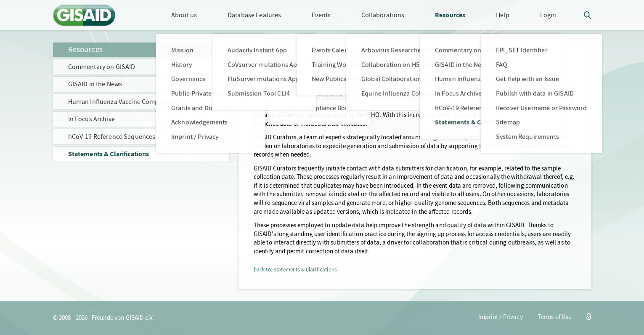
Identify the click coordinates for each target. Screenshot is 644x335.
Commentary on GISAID (102, 67)
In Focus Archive (91, 119)
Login (548, 15)
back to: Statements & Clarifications (295, 270)
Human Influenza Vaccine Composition (124, 102)
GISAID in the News (95, 84)
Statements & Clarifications (109, 154)
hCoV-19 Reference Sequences (112, 137)
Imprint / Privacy (501, 317)
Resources (85, 49)
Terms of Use (555, 317)
